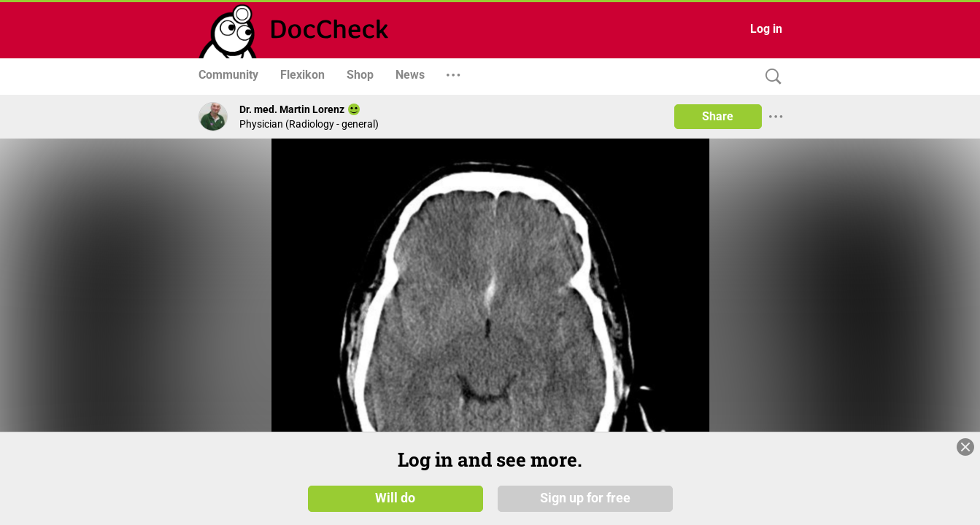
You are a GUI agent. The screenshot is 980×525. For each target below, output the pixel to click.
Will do (395, 497)
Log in (766, 29)
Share (718, 116)
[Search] (770, 77)
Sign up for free (585, 497)
